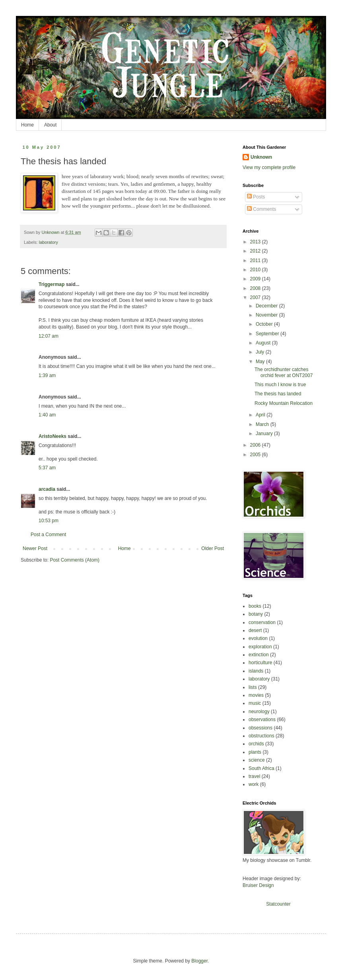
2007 (256, 297)
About (50, 125)
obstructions (261, 736)
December (267, 306)
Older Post (213, 548)
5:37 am (47, 468)
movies (256, 695)
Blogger (199, 961)
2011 (256, 261)
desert (255, 630)
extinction (259, 655)
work (254, 784)
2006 (256, 445)
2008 (256, 288)
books (255, 606)
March (263, 424)
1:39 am (47, 375)
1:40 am (47, 415)
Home (27, 125)
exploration (260, 647)
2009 (256, 279)
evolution (258, 638)
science (257, 760)
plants (255, 752)
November (267, 315)
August (264, 343)
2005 (256, 455)
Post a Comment (48, 535)
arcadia (47, 489)
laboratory (49, 242)
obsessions (260, 728)
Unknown (261, 157)
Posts (256, 197)
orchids (256, 744)
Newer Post (35, 548)
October (265, 324)
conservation (262, 622)
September (268, 334)
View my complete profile (269, 167)
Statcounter (278, 904)
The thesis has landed (278, 394)
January (265, 434)
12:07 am (49, 336)
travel (254, 776)
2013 (256, 242)
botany (256, 614)
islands (256, 671)
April (261, 415)
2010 (256, 270)
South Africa (261, 768)
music (255, 703)
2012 (256, 251)
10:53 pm (49, 521)
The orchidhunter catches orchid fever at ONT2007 (284, 372)
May (261, 362)
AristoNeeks (52, 436)
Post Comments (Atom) (75, 560)
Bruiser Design (258, 885)
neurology (259, 712)
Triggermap (51, 284)
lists (253, 687)
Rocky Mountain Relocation (284, 403)
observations (262, 719)
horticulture (260, 663)
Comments (261, 209)
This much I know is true (280, 385)
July (261, 352)
